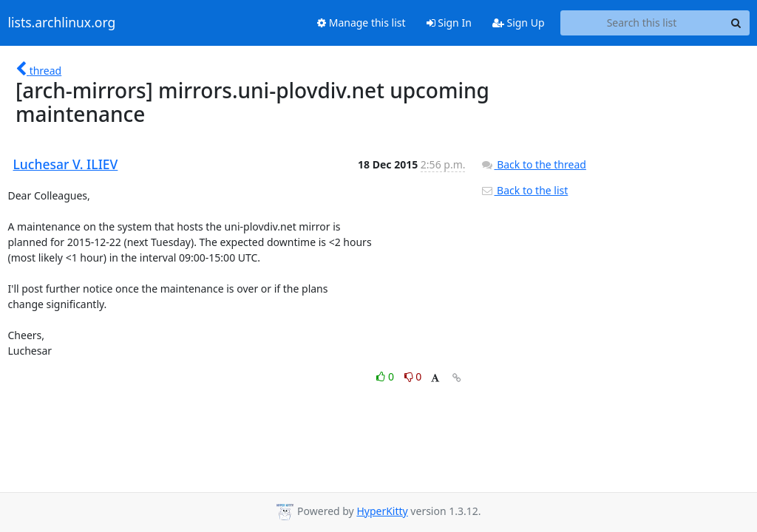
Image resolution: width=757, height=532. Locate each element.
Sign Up (519, 23)
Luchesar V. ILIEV (66, 164)
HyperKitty (382, 511)
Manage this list (361, 23)
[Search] (736, 23)
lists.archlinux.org (62, 23)
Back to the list (524, 190)
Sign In (449, 23)
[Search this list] (642, 23)
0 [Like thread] (386, 376)
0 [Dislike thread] (413, 376)
